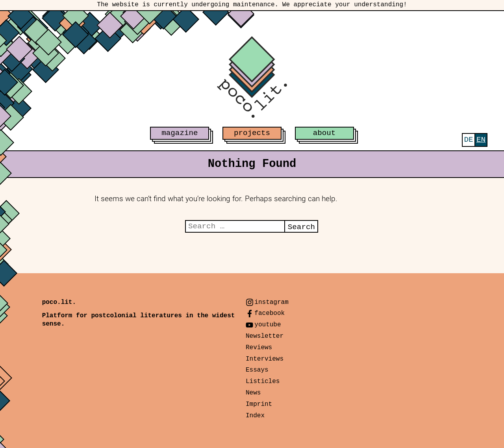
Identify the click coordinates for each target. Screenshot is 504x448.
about (324, 133)
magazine (180, 133)
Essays (257, 370)
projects (252, 133)
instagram (271, 302)
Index (255, 416)
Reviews (259, 348)
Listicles (263, 381)
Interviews (265, 359)
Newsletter (265, 336)
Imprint (259, 404)
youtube (268, 325)
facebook (270, 313)
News (253, 393)
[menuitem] (468, 140)
